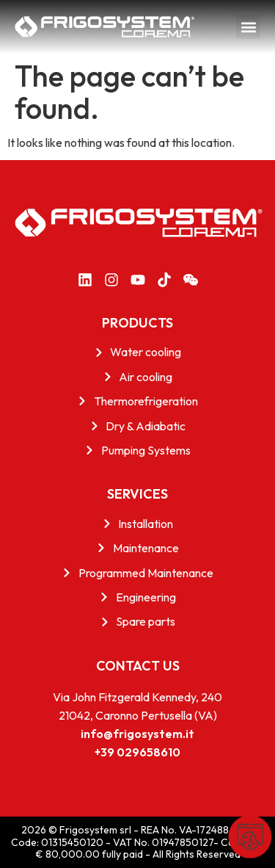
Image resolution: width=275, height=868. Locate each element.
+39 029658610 (137, 752)
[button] (248, 27)
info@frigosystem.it (137, 734)
